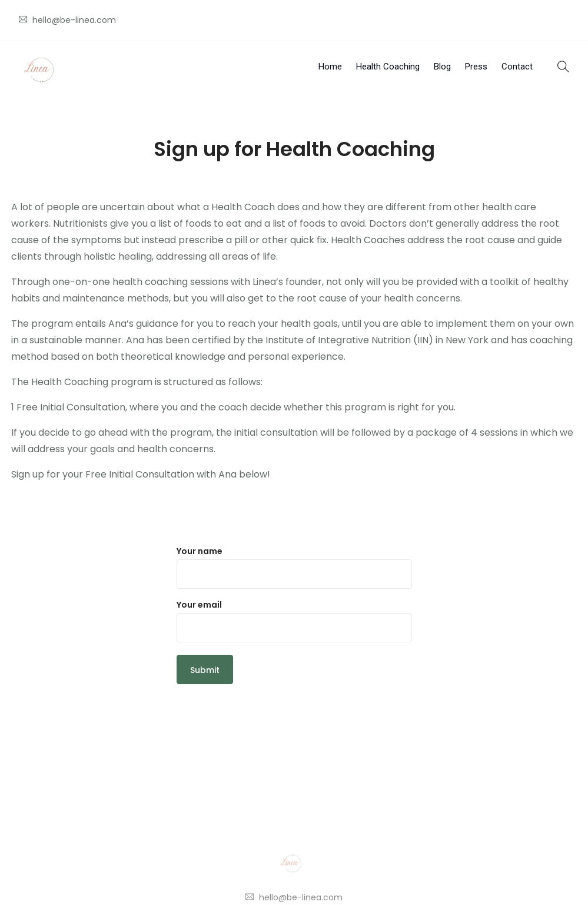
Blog (442, 67)
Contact (517, 67)
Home (330, 67)
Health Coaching (388, 67)
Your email (294, 621)
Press (476, 67)
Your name (294, 567)
